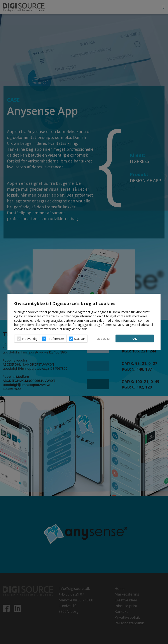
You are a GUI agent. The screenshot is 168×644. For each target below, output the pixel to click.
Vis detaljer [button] (104, 339)
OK (135, 338)
